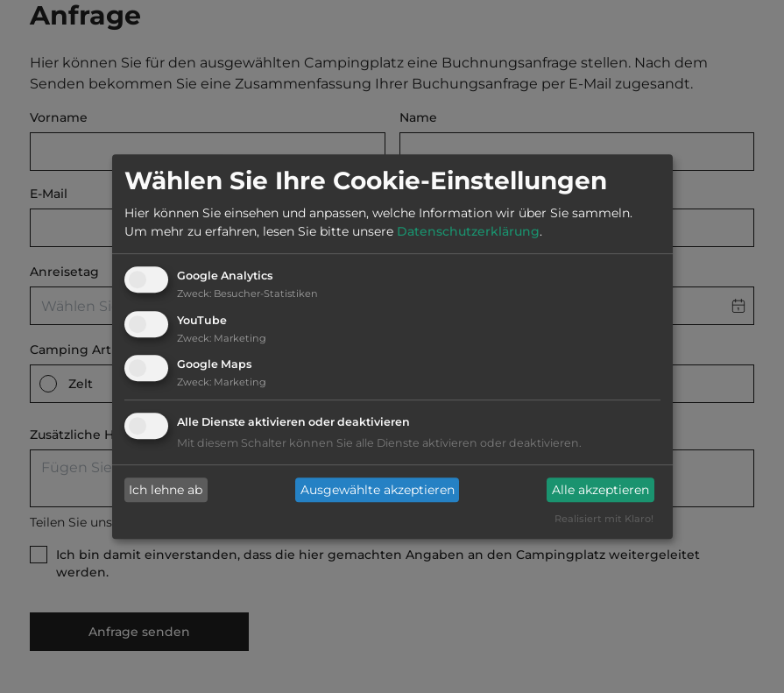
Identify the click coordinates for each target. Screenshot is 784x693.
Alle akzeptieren (600, 490)
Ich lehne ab (166, 490)
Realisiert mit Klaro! (604, 520)
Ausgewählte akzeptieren (378, 490)
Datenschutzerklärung (468, 231)
